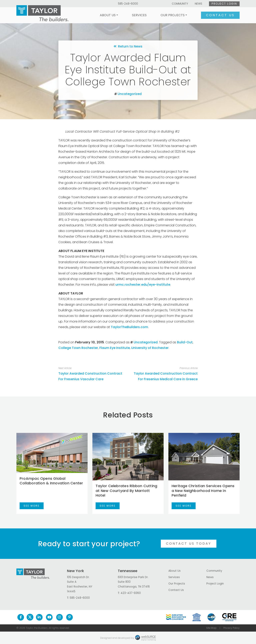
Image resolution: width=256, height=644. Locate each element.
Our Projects (173, 15)
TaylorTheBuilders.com (129, 327)
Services (139, 15)
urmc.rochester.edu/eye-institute (143, 285)
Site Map (211, 628)
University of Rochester (150, 348)
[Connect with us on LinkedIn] (39, 617)
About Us (108, 15)
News (198, 4)
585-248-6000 (128, 4)
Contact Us (220, 15)
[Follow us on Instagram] (59, 617)
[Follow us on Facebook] (21, 617)
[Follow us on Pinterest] (69, 617)
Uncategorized (130, 94)
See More (32, 506)
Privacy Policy (231, 628)
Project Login (224, 4)
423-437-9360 (131, 593)
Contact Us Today (189, 544)
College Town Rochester (78, 348)
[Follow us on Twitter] (30, 617)
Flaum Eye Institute (115, 348)
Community (180, 4)
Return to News (128, 46)
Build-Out (185, 342)
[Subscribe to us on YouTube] (49, 617)
